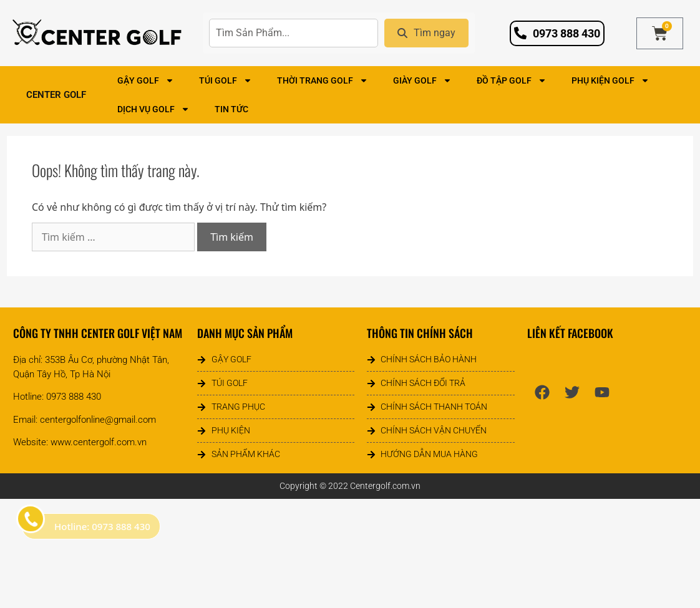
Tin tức (231, 109)
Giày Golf (422, 80)
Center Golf (59, 95)
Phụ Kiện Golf (610, 80)
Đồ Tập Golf (512, 80)
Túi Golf (226, 80)
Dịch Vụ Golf (153, 109)
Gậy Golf (146, 80)
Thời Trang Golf (323, 80)
